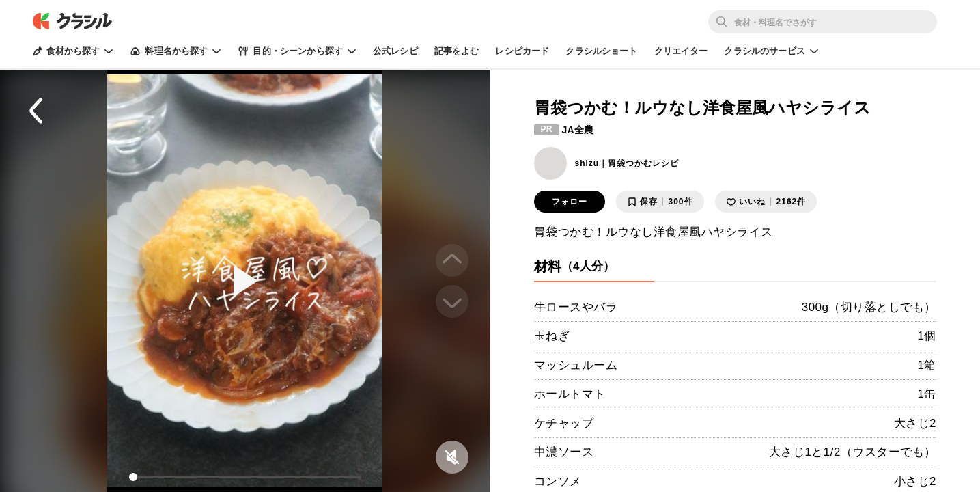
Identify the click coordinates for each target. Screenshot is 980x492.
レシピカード (522, 51)
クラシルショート (601, 51)
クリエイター (681, 51)
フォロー (570, 202)
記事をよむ (457, 51)
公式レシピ (395, 51)
